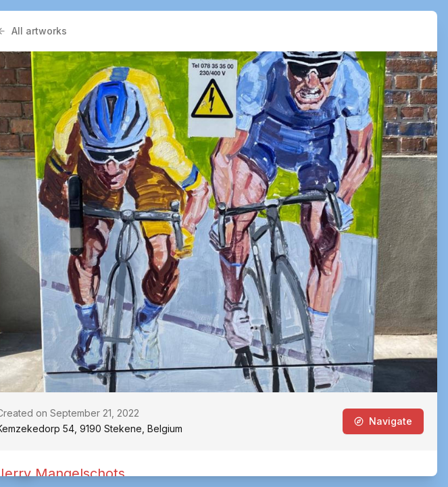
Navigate (383, 421)
